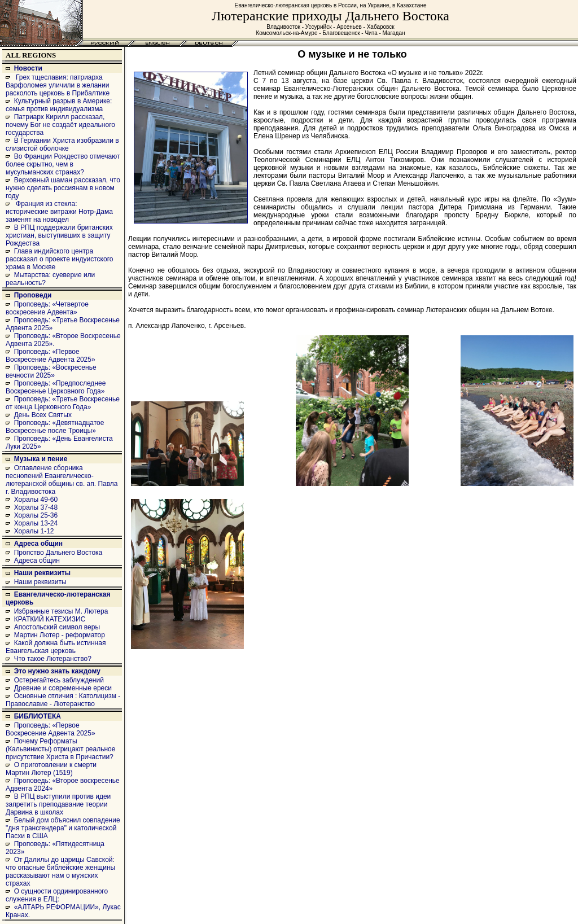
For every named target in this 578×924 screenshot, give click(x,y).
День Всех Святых (43, 415)
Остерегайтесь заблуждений (59, 680)
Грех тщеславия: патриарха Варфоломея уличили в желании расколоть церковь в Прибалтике (58, 85)
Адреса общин (38, 544)
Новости (28, 68)
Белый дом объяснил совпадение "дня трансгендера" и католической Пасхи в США (63, 828)
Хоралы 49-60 (36, 500)
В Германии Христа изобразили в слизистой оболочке (62, 144)
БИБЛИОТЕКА (38, 716)
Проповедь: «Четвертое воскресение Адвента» (47, 308)
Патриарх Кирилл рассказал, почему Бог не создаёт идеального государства (60, 125)
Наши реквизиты (42, 573)
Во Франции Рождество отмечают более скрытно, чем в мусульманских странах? (63, 164)
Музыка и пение (41, 459)
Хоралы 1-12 (34, 531)
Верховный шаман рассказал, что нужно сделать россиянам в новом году (63, 188)
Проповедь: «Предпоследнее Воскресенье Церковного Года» (56, 387)
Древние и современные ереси (63, 688)
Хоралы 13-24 (36, 523)
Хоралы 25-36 (36, 515)
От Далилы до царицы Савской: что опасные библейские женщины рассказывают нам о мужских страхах (60, 872)
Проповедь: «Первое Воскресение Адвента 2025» (51, 356)
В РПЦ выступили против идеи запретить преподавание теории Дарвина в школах (58, 804)
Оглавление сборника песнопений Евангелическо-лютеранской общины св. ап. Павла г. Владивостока (62, 480)
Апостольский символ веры (57, 627)
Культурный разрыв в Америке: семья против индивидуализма (59, 105)
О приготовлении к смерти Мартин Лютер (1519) (51, 769)
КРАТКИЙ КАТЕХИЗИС (50, 619)
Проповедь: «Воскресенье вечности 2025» (51, 371)
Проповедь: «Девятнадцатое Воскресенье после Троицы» (55, 427)
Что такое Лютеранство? (53, 659)
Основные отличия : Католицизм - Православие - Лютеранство (63, 700)
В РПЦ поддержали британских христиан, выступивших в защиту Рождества (59, 235)
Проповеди (33, 295)
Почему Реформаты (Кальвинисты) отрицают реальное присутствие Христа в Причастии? (60, 749)
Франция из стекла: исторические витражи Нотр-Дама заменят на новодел (59, 212)
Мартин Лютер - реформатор (60, 635)
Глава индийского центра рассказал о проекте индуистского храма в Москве (59, 259)
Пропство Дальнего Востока (58, 553)
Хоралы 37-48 (36, 507)
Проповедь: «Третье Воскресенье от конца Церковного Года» (63, 403)
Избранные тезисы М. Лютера (61, 611)
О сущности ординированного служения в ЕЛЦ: (57, 895)
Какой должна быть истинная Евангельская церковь (56, 647)
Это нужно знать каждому (57, 671)
